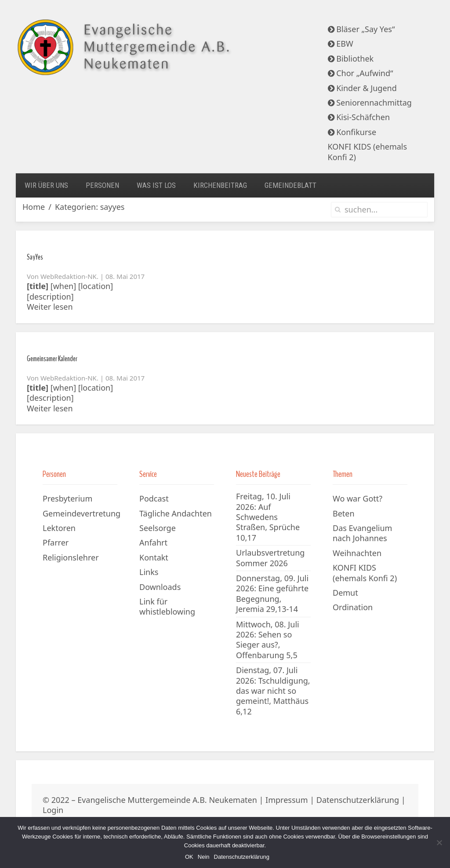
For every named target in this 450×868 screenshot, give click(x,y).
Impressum (287, 800)
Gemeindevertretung (82, 513)
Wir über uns (46, 185)
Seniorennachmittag (370, 103)
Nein (204, 857)
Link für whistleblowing (167, 606)
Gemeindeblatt (290, 185)
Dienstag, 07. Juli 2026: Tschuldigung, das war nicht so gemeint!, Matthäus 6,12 (273, 691)
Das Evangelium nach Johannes (362, 533)
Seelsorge (158, 528)
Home (34, 207)
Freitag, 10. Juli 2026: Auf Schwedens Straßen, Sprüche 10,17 (268, 517)
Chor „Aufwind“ (361, 73)
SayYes (35, 257)
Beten (344, 513)
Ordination (353, 607)
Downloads (160, 587)
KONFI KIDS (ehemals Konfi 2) (368, 152)
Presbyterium (67, 498)
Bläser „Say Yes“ (361, 29)
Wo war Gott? (357, 498)
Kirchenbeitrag (220, 185)
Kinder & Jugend (362, 88)
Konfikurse (352, 132)
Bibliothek (351, 59)
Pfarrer (56, 542)
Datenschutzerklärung (358, 800)
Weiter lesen (50, 307)
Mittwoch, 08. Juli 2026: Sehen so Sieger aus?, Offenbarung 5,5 (268, 640)
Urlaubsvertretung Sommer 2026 (270, 558)
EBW (341, 44)
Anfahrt (153, 542)
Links (149, 572)
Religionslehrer (71, 557)
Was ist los (156, 185)
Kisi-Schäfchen (359, 117)
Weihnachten (357, 553)
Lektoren (59, 528)
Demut (345, 593)
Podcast (154, 498)
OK (189, 857)
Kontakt (154, 557)
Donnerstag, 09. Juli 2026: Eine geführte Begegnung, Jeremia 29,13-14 (272, 593)
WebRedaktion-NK (69, 276)
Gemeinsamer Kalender (52, 359)
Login (53, 810)
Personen (102, 185)
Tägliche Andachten (176, 513)
